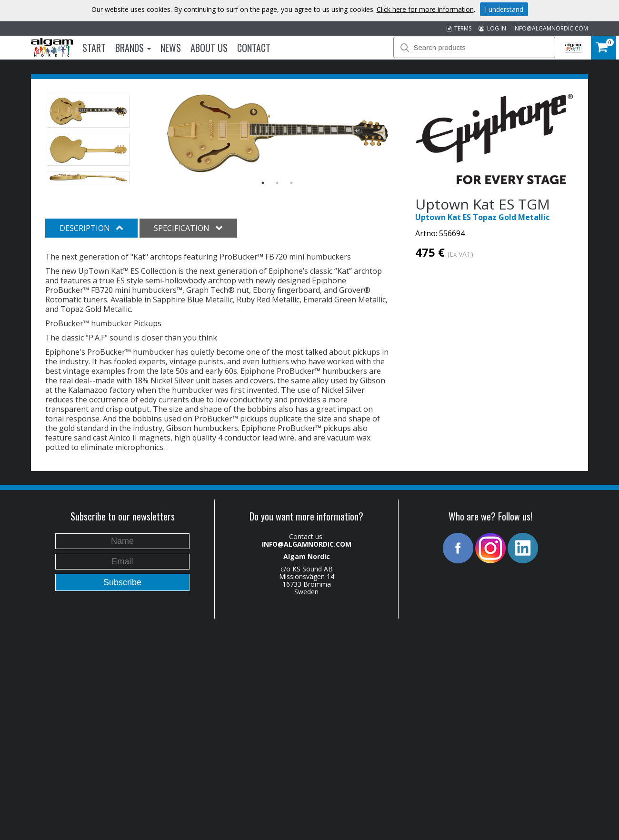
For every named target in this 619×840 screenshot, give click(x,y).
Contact (254, 48)
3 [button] (291, 183)
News (171, 48)
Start (94, 48)
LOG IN (492, 28)
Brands (133, 48)
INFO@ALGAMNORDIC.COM (551, 28)
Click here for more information (425, 9)
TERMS (459, 28)
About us (209, 48)
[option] (277, 134)
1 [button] (263, 183)
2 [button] (277, 183)
